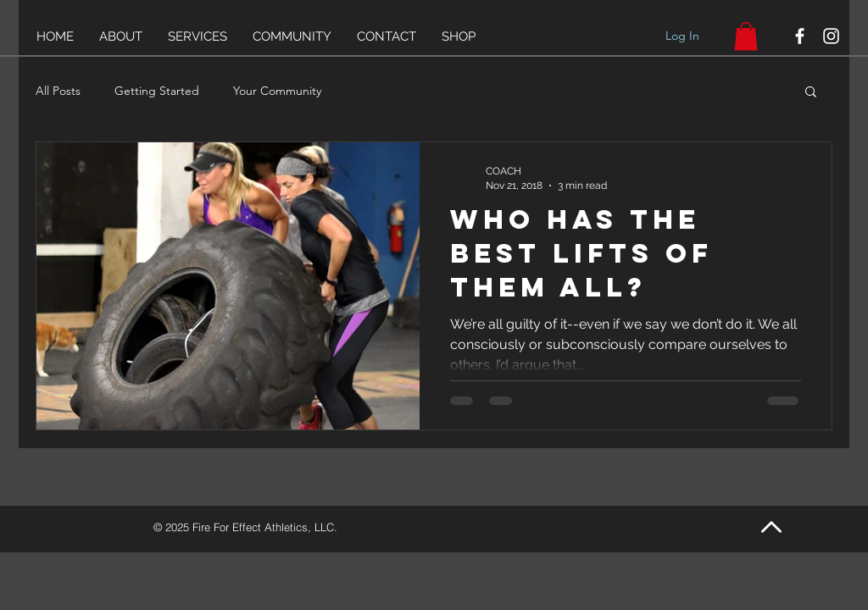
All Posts (58, 91)
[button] (811, 93)
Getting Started (157, 91)
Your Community (277, 91)
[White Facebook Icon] (800, 36)
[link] (746, 36)
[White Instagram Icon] (831, 36)
